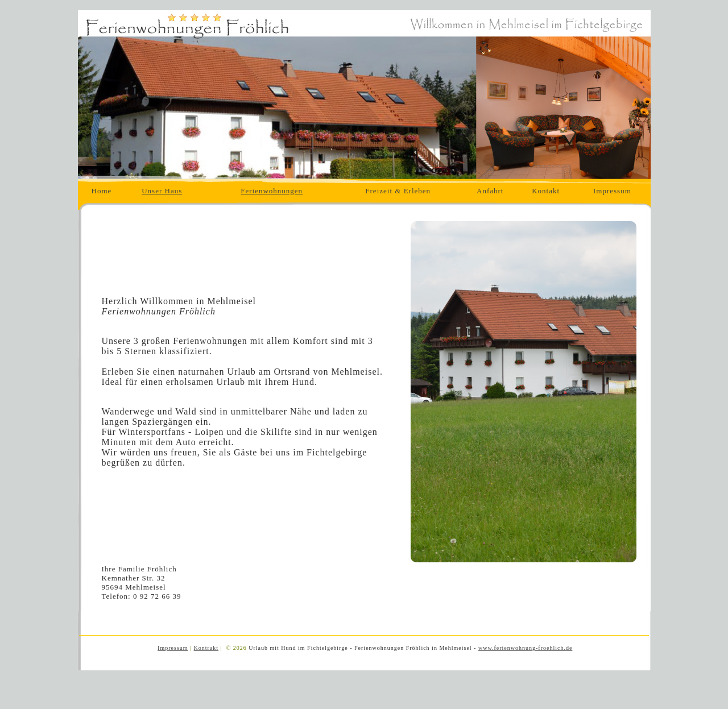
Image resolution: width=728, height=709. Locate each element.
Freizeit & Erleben (398, 191)
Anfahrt (490, 191)
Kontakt (546, 191)
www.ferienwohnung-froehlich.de (525, 648)
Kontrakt (206, 648)
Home (102, 191)
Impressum (612, 191)
